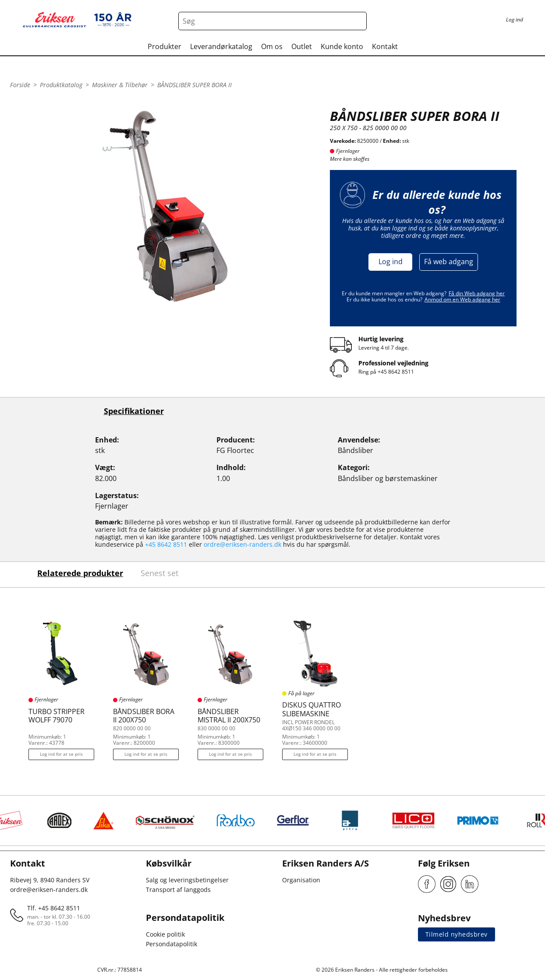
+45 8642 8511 (396, 372)
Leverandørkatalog (221, 46)
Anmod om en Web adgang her (462, 299)
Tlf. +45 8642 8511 (54, 908)
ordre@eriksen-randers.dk (242, 544)
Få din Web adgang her (477, 293)
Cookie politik (165, 934)
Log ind (391, 262)
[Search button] (357, 21)
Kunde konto (342, 46)
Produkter (165, 46)
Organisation (301, 880)
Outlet (302, 46)
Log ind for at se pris (61, 754)
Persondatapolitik (172, 944)
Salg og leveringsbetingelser (187, 880)
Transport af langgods (178, 890)
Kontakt (385, 46)
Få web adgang (449, 262)
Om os (272, 46)
